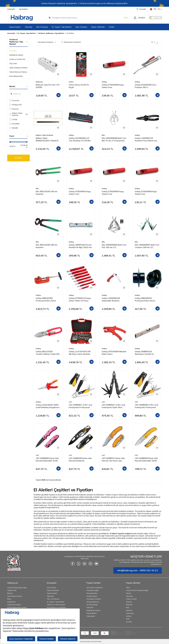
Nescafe (129, 596)
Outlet (112, 27)
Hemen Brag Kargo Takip (17, 588)
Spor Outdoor (81, 27)
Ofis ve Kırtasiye (53, 599)
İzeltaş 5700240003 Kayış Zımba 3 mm (80, 193)
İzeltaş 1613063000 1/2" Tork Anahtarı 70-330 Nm (80, 139)
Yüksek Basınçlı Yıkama (18, 72)
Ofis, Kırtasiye (42, 27)
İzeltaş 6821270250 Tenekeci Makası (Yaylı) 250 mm (48, 353)
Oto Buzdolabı (92, 605)
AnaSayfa (11, 9)
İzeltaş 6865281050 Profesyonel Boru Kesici (46, 299)
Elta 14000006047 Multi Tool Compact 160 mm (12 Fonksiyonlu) (147, 246)
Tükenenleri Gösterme (71, 42)
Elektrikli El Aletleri (16, 55)
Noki (128, 619)
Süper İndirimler (98, 27)
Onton (71, 82)
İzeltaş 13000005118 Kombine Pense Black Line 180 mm (146, 139)
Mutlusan (39, 82)
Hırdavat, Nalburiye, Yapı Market (51, 33)
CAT (13, 120)
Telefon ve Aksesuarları (56, 605)
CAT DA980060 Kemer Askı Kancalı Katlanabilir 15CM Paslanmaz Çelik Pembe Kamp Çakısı (47, 460)
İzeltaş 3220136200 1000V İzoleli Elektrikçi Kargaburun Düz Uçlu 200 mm (48, 406)
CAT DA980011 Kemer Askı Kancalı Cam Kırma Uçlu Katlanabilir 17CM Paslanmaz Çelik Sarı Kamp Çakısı (113, 460)
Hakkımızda (12, 590)
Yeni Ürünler (51, 588)
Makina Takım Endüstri (18, 114)
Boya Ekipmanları (16, 76)
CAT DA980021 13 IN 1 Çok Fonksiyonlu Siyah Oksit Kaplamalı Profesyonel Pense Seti (113, 406)
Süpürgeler (91, 616)
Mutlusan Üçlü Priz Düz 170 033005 (48, 86)
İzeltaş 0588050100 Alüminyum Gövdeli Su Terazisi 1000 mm (144, 353)
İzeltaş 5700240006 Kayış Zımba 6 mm (146, 193)
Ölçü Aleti (13, 63)
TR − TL (156, 9)
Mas (128, 607)
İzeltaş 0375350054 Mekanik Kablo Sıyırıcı (114, 353)
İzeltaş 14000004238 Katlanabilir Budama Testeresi (111, 299)
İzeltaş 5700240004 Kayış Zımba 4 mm (113, 86)
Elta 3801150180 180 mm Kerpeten (47, 246)
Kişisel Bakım (92, 613)
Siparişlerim (23, 9)
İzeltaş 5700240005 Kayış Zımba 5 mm (113, 193)
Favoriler (141, 9)
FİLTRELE (19, 158)
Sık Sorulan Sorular (15, 596)
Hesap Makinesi (93, 602)
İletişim (10, 593)
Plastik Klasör (92, 596)
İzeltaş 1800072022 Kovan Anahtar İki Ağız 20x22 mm (80, 246)
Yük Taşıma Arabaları (95, 588)
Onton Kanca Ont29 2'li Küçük (79, 86)
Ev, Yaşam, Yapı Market (62, 27)
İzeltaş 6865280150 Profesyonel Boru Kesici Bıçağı (145, 299)
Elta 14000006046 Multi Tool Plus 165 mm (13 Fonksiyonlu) (114, 246)
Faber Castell (131, 599)
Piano (14, 109)
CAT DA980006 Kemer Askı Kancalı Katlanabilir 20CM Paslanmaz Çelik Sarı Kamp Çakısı (146, 460)
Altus (128, 588)
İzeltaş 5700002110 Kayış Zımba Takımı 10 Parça (80, 299)
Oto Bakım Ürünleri (94, 599)
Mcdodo (129, 605)
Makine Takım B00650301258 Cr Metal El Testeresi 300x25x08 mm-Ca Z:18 (48, 139)
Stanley (129, 602)
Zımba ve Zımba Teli (17, 59)
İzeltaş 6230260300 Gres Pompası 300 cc (145, 86)
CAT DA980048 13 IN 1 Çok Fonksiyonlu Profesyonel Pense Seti (146, 406)
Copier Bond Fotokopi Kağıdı (137, 590)
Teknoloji (28, 27)
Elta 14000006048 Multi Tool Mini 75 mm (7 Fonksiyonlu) (114, 139)
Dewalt (14, 124)
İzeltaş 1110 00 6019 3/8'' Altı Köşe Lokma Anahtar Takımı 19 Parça (80, 353)
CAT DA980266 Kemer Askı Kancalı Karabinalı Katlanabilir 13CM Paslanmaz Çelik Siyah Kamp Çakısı (81, 460)
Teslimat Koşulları (14, 605)
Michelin (129, 610)
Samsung (130, 613)
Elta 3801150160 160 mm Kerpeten (47, 193)
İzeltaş (104, 82)
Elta (14, 128)
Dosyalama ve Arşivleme (57, 607)
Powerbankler (92, 593)
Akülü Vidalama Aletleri (18, 68)
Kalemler (90, 607)
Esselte (129, 622)
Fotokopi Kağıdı (93, 590)
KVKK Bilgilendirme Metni (17, 607)
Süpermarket (15, 27)
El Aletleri (13, 51)
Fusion (14, 100)
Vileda (129, 593)
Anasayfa (11, 33)
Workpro (15, 105)
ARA (120, 18)
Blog (9, 599)
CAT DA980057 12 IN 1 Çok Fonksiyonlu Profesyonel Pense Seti (80, 406)
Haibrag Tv (11, 602)
